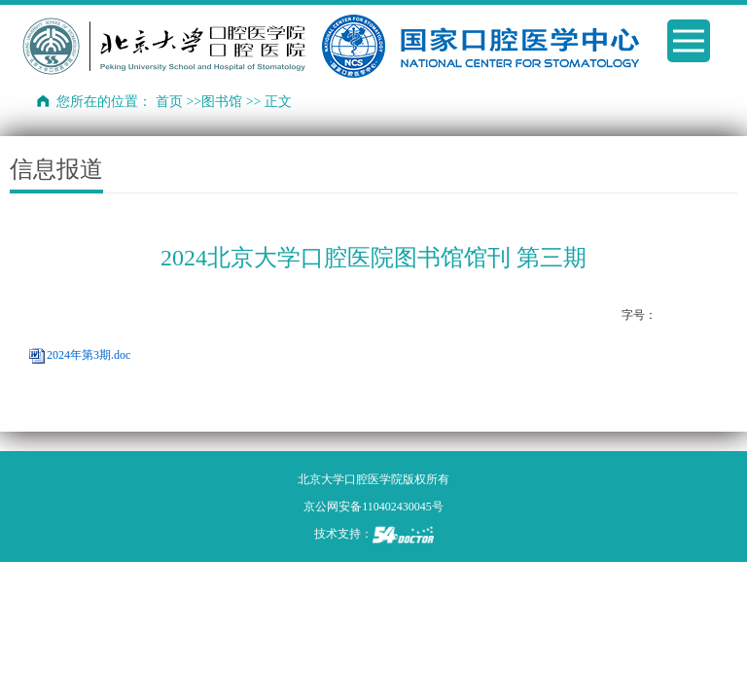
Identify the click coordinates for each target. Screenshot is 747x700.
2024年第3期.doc (89, 355)
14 (707, 315)
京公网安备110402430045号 (373, 507)
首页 (169, 102)
